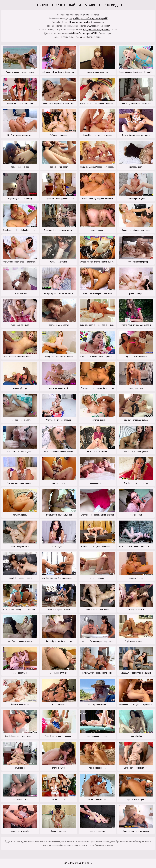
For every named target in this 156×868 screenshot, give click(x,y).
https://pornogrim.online (80, 22)
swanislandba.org (74, 863)
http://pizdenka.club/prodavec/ (97, 30)
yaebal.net (81, 37)
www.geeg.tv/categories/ (98, 26)
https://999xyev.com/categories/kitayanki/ (89, 18)
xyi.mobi (86, 15)
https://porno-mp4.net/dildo (86, 33)
